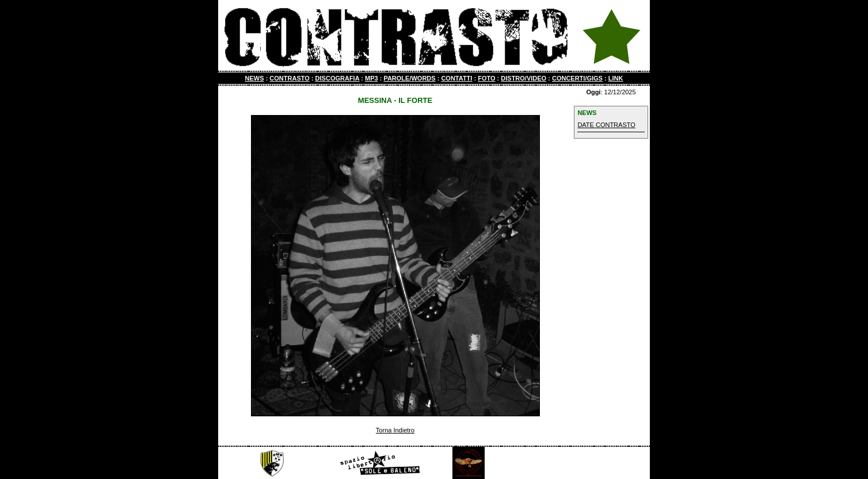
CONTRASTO (289, 78)
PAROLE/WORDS (409, 78)
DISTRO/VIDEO (524, 78)
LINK (616, 78)
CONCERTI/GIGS (577, 78)
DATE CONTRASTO (606, 125)
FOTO (486, 78)
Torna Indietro (395, 430)
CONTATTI (456, 78)
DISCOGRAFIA (338, 78)
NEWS (255, 78)
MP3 (372, 78)
